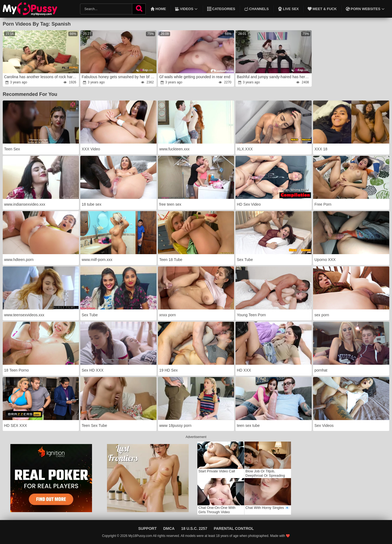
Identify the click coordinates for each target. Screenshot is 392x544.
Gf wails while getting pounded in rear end (195, 77)
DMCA (169, 528)
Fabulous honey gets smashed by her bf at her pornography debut (119, 77)
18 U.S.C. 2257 (194, 528)
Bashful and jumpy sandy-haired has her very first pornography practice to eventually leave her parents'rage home (274, 77)
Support (148, 528)
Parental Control (234, 528)
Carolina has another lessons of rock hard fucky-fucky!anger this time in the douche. (41, 77)
